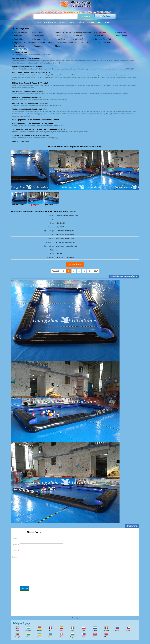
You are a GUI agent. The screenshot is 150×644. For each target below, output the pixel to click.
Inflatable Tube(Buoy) (68, 43)
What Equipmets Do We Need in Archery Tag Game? (33, 123)
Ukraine (39, 635)
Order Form (105, 16)
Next (96, 271)
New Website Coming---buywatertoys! (27, 91)
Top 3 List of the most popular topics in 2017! (31, 73)
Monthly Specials (20, 32)
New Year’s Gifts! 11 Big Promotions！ (28, 58)
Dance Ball (99, 36)
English (17, 629)
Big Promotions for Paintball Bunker (27, 67)
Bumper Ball (121, 32)
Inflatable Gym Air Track (64, 32)
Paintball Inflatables (83, 32)
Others (57, 46)
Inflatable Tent (80, 39)
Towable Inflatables (47, 43)
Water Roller (39, 36)
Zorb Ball (58, 36)
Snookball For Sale (20, 52)
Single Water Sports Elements (25, 43)
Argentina (28, 629)
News (73, 22)
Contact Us (109, 22)
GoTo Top (75, 618)
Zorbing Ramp (60, 39)
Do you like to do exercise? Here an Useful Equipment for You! (38, 129)
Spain (62, 629)
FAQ (99, 22)
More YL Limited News (21, 142)
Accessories (39, 46)
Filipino (84, 635)
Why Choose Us (86, 22)
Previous (55, 271)
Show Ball (79, 36)
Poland (84, 629)
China (106, 635)
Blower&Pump (19, 46)
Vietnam (95, 635)
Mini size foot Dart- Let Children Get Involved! (31, 103)
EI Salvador (95, 629)
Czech (128, 629)
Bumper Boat (85, 43)
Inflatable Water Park (103, 39)
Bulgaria (73, 635)
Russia (117, 629)
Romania (106, 629)
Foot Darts (38, 32)
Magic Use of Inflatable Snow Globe (27, 97)
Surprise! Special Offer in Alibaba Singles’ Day (31, 135)
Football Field (19, 39)
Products (63, 22)
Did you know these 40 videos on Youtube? (30, 83)
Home (38, 22)
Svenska (50, 635)
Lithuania (28, 635)
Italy (73, 629)
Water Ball (18, 36)
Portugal (17, 635)
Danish (62, 635)
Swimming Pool (40, 39)
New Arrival (101, 32)
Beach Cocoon (121, 36)
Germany (39, 629)
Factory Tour (50, 22)
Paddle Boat (105, 43)
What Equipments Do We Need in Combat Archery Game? (35, 120)
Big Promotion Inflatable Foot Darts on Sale (30, 109)
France (50, 629)
